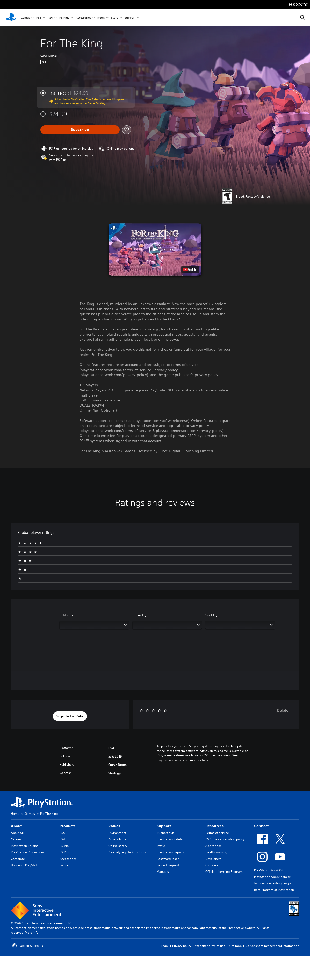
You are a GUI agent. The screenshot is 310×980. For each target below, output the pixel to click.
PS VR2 (64, 846)
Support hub (165, 833)
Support (130, 18)
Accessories (83, 18)
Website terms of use (210, 946)
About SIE (18, 833)
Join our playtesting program (274, 883)
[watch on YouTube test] (190, 270)
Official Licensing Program (224, 872)
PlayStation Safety (170, 839)
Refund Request (168, 865)
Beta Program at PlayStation (274, 890)
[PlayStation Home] (11, 18)
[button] (155, 249)
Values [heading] (114, 826)
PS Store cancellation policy (225, 839)
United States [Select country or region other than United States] (28, 946)
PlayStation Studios (25, 846)
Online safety (118, 846)
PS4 (50, 18)
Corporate (18, 859)
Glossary (212, 865)
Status (161, 846)
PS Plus (64, 18)
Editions (66, 615)
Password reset (168, 859)
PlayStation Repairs (170, 852)
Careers (16, 839)
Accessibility (117, 839)
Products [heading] (67, 826)
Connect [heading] (261, 826)
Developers (213, 859)
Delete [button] (283, 710)
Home (15, 814)
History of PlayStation (26, 865)
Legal (165, 946)
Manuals (163, 872)
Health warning (216, 852)
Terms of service (217, 833)
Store (115, 18)
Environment (117, 833)
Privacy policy (182, 946)
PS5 (39, 18)
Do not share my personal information (272, 946)
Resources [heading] (214, 826)
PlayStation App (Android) (272, 877)
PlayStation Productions (28, 852)
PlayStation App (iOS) (269, 870)
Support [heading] (164, 826)
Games (25, 18)
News (101, 18)
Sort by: (212, 615)
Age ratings (214, 846)
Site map (235, 946)
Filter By (139, 615)
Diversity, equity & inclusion (128, 852)
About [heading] (16, 826)
